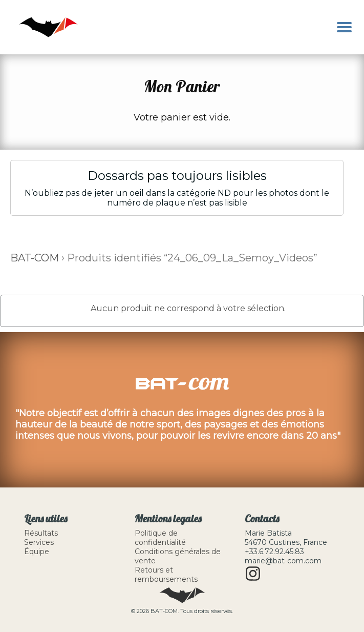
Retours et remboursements (166, 575)
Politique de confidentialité (160, 538)
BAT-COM (35, 258)
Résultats (41, 533)
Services (39, 542)
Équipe (37, 552)
